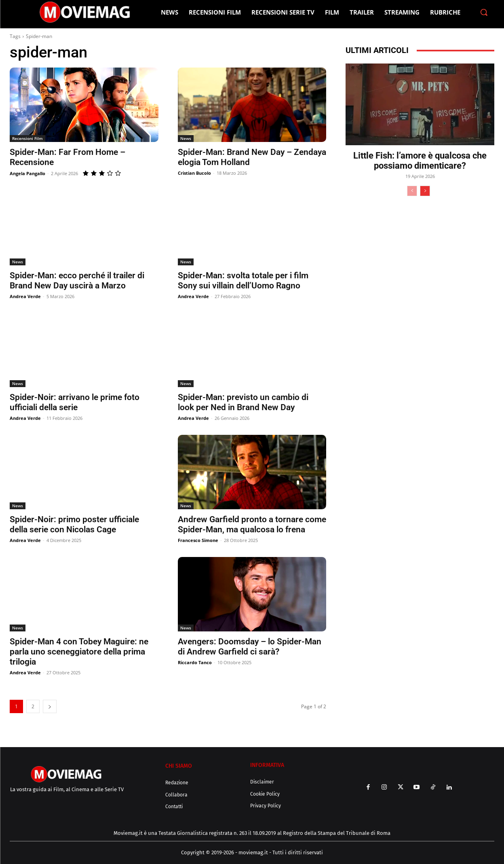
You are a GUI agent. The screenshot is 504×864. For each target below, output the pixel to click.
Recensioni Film (27, 138)
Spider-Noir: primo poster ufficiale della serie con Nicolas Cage (74, 524)
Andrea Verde (25, 296)
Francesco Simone (198, 540)
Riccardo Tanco (195, 662)
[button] (484, 12)
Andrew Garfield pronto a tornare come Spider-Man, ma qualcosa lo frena (252, 524)
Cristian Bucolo (194, 173)
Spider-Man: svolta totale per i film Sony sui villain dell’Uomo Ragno (243, 281)
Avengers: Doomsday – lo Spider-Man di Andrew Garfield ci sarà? (250, 647)
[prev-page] (412, 191)
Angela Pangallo (27, 173)
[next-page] (50, 706)
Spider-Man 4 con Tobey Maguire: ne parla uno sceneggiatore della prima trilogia (79, 652)
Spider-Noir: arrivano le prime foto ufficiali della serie (75, 402)
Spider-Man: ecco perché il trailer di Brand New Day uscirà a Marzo (77, 281)
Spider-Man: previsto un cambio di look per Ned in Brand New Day (243, 402)
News (186, 138)
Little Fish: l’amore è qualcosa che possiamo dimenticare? (420, 161)
